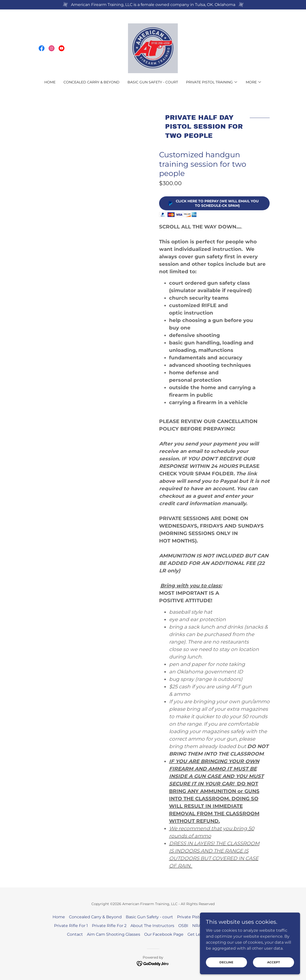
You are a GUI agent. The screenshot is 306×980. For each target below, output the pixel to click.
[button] (212, 82)
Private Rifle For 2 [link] (109, 926)
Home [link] (50, 82)
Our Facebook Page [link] (164, 934)
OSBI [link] (183, 926)
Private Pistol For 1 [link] (195, 917)
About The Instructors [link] (152, 926)
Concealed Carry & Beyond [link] (92, 82)
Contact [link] (75, 934)
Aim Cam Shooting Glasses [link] (114, 934)
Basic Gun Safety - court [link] (153, 82)
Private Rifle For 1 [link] (71, 926)
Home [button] (59, 917)
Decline (227, 966)
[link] (42, 48)
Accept (274, 966)
